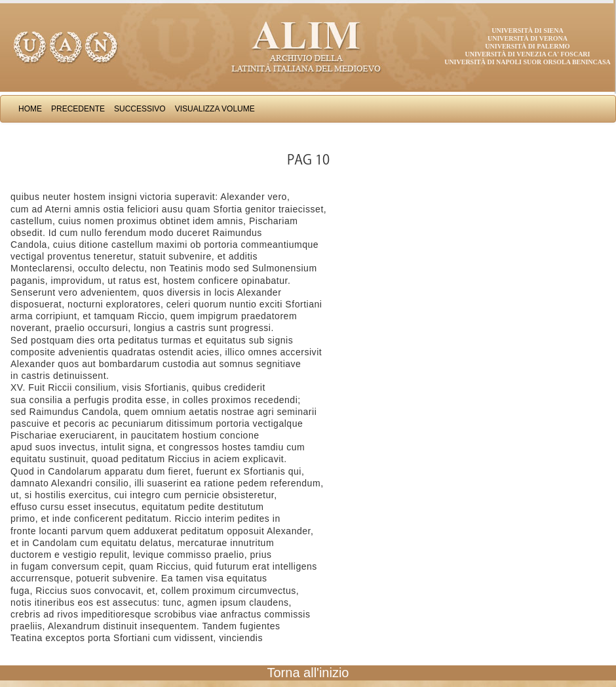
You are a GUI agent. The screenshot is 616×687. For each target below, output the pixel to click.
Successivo (140, 109)
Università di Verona (528, 38)
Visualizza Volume (215, 109)
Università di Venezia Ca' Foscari (528, 54)
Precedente (78, 109)
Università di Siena (527, 30)
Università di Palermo (527, 46)
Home (30, 109)
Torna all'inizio (308, 673)
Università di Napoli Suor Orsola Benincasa (528, 62)
